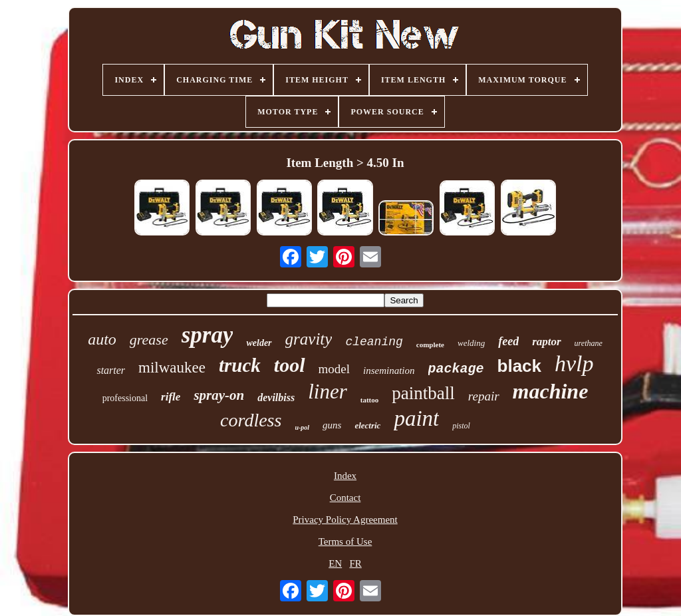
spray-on (219, 395)
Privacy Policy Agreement (345, 520)
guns (332, 425)
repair (484, 396)
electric (367, 425)
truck (240, 365)
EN (335, 563)
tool (290, 365)
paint (416, 418)
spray (207, 335)
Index (345, 476)
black (520, 366)
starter (111, 370)
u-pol (302, 427)
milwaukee (172, 368)
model (335, 369)
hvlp (574, 364)
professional (125, 398)
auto (102, 339)
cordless (251, 420)
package (456, 369)
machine (551, 391)
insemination (389, 371)
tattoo (370, 400)
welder (259, 343)
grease (149, 340)
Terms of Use (345, 541)
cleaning (374, 342)
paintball (423, 393)
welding (471, 343)
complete (430, 345)
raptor (546, 342)
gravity (309, 339)
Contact (345, 498)
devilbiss (276, 397)
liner (328, 391)
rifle (171, 397)
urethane (589, 343)
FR (355, 563)
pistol (461, 426)
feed (508, 341)
